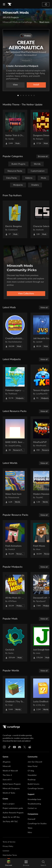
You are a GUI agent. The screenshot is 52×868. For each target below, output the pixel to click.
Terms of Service (9, 842)
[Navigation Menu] (4, 4)
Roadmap (32, 780)
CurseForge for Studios (37, 824)
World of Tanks (9, 793)
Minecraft (7, 766)
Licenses (6, 851)
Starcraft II (7, 780)
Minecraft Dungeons (11, 789)
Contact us (32, 808)
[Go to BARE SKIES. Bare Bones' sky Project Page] (15, 435)
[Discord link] (20, 747)
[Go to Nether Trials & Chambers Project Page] (15, 128)
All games (7, 762)
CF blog (31, 771)
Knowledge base (34, 799)
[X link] (25, 747)
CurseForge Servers (36, 789)
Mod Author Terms (10, 855)
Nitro (30, 833)
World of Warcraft (10, 771)
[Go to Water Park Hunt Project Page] (15, 487)
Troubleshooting (34, 804)
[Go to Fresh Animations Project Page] (15, 539)
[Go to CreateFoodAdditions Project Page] (15, 331)
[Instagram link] (4, 747)
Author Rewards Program (13, 813)
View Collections (26, 294)
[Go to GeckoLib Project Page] (15, 643)
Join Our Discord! (35, 762)
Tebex (30, 828)
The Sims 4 (7, 775)
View (15, 85)
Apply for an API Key (11, 817)
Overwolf (31, 819)
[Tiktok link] (9, 747)
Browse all (43, 156)
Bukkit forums (33, 784)
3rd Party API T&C (10, 822)
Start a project (9, 804)
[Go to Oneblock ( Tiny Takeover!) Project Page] (15, 695)
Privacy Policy (8, 846)
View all (44, 308)
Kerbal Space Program (12, 784)
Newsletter (32, 775)
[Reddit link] (30, 747)
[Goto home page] (10, 4)
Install (36, 85)
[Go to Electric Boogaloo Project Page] (15, 219)
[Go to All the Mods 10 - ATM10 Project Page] (15, 591)
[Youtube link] (14, 747)
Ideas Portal (32, 766)
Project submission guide (13, 808)
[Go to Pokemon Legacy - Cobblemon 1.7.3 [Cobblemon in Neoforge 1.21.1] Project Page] (15, 383)
